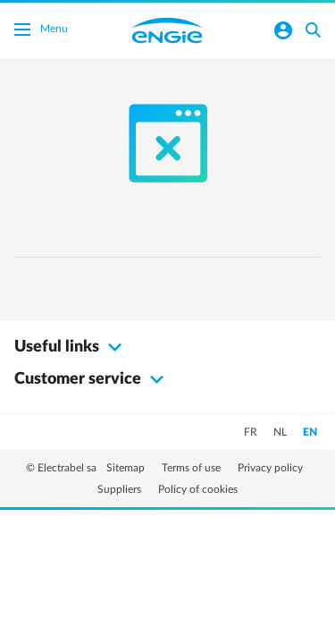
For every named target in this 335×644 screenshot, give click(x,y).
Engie (167, 30)
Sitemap (127, 468)
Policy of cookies (198, 489)
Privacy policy (270, 468)
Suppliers (121, 489)
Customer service (92, 379)
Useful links (71, 347)
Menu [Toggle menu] (41, 31)
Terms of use (193, 468)
